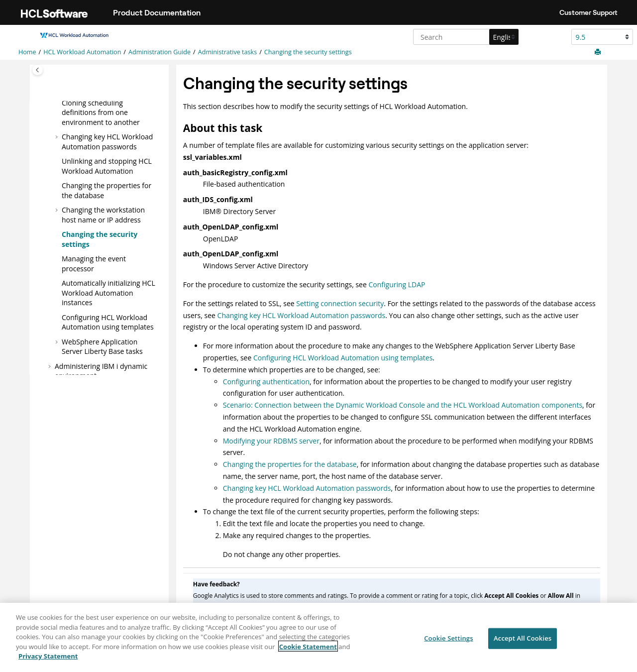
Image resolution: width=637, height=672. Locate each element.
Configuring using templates (108, 322)
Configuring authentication (266, 382)
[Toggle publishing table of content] (38, 70)
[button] (58, 103)
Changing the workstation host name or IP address (103, 215)
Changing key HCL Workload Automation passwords (302, 315)
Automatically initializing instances (108, 293)
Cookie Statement (308, 650)
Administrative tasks (227, 52)
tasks (102, 346)
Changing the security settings (308, 52)
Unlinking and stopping (107, 166)
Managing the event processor (94, 264)
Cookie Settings (448, 642)
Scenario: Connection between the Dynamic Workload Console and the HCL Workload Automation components (403, 405)
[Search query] (465, 37)
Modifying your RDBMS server (271, 441)
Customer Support (588, 12)
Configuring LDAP (397, 284)
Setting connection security (340, 303)
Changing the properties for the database (290, 464)
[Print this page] (599, 52)
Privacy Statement (48, 660)
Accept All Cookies (523, 642)
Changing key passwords (107, 142)
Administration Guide (159, 52)
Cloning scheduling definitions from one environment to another (101, 112)
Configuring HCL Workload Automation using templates (343, 358)
